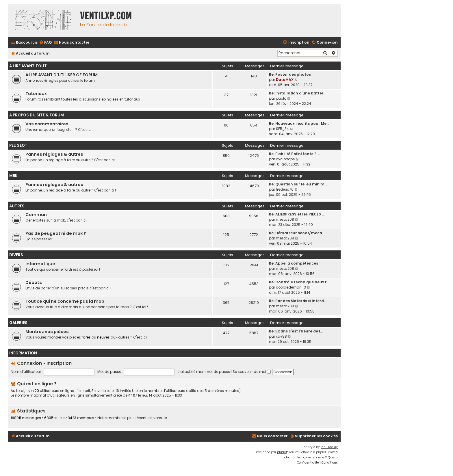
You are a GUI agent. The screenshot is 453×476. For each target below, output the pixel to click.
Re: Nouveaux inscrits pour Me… (299, 123)
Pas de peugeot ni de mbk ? (56, 233)
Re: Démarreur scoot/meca (296, 233)
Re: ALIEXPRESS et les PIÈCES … (297, 214)
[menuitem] (45, 43)
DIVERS (16, 255)
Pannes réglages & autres (54, 154)
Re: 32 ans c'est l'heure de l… (296, 331)
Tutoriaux (36, 94)
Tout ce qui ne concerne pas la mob (65, 301)
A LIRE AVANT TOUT (28, 66)
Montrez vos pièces (47, 332)
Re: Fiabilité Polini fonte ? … (294, 154)
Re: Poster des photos (290, 74)
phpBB (282, 452)
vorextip (160, 418)
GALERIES (18, 323)
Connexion (29, 363)
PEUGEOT (18, 145)
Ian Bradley (329, 447)
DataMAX (285, 80)
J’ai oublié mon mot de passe (204, 372)
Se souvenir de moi (252, 372)
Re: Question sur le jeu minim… (298, 184)
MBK (13, 176)
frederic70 (285, 189)
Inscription (59, 363)
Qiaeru (333, 457)
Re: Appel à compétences (294, 263)
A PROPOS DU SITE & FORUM (37, 115)
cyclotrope (285, 159)
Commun (36, 215)
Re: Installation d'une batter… (298, 93)
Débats (34, 282)
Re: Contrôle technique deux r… (299, 282)
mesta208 (285, 219)
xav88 (281, 336)
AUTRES (17, 206)
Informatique (40, 264)
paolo (281, 98)
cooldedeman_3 (291, 287)
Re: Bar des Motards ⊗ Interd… (298, 301)
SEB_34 (282, 129)
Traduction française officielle (302, 457)
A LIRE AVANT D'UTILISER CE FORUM (62, 75)
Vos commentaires (47, 124)
